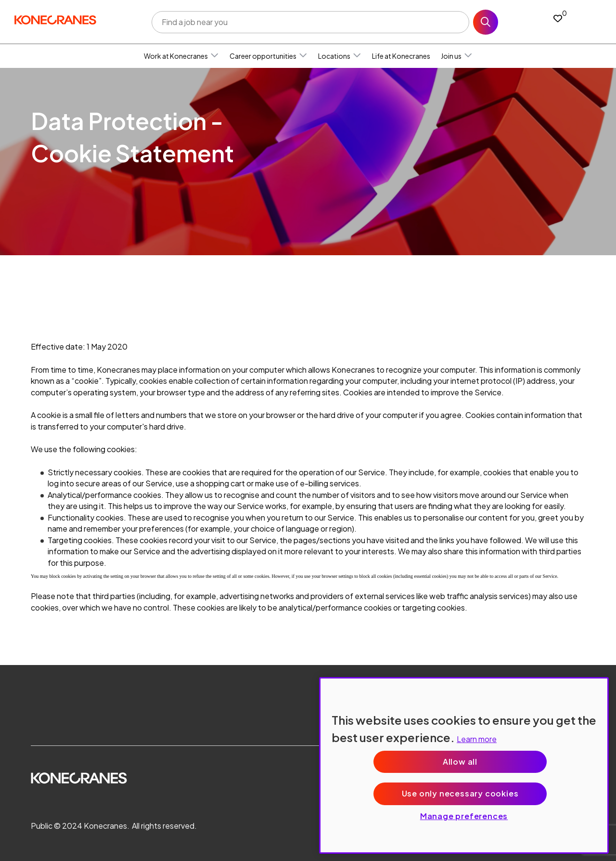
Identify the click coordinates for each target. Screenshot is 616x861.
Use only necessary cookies (460, 793)
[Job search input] (310, 22)
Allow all (460, 762)
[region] (464, 765)
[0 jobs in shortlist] (558, 18)
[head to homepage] (55, 20)
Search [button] (486, 22)
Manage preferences (464, 816)
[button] (215, 56)
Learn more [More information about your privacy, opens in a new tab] (477, 739)
